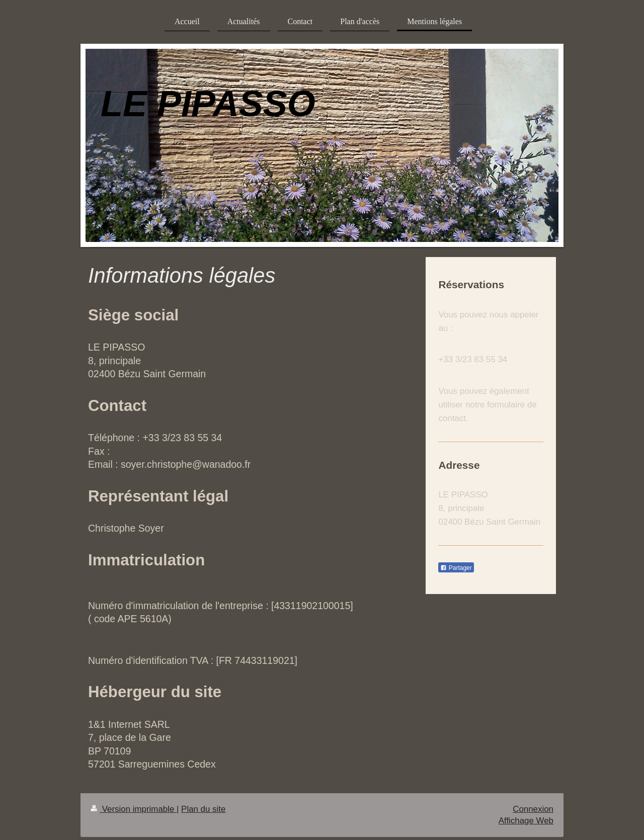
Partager (456, 568)
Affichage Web (526, 821)
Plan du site (203, 809)
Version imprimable (134, 809)
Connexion (533, 809)
